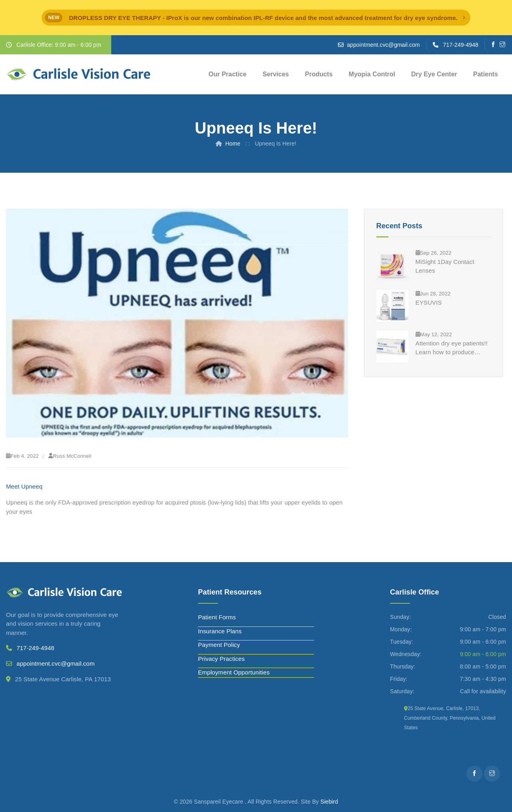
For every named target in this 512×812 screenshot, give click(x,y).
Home (233, 144)
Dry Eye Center (434, 74)
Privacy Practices (221, 659)
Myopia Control (372, 74)
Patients (486, 74)
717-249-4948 (461, 45)
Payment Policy (219, 645)
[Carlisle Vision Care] (78, 74)
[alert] (256, 18)
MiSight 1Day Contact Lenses (445, 266)
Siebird (329, 802)
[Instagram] (503, 45)
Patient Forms (217, 617)
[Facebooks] (493, 45)
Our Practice (227, 74)
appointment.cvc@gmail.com (383, 45)
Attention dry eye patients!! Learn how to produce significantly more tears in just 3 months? (452, 348)
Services (276, 74)
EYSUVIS (429, 302)
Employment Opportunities (234, 672)
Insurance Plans (220, 631)
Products (319, 74)
